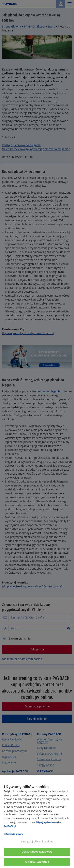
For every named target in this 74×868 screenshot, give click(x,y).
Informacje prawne (14, 834)
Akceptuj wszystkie (37, 862)
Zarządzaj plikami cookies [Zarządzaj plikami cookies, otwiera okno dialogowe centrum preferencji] (37, 841)
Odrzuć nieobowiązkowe (37, 852)
